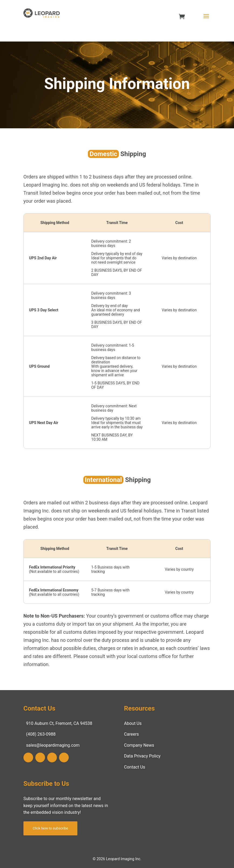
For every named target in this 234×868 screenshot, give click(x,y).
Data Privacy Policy (142, 756)
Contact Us (135, 767)
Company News (139, 745)
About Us (133, 723)
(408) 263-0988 (41, 734)
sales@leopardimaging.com (53, 745)
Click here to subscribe (50, 828)
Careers (131, 734)
